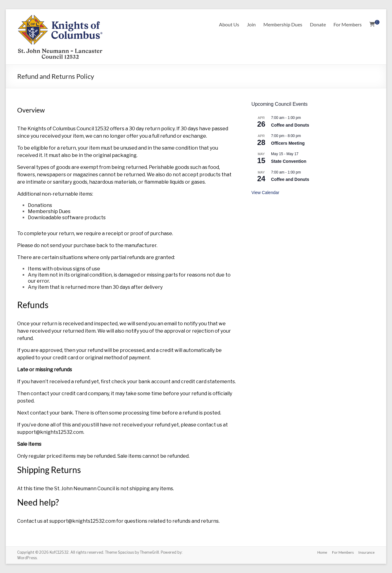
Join (251, 24)
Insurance (367, 552)
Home (322, 552)
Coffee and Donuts (290, 125)
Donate (318, 24)
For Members (348, 24)
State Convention (289, 161)
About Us (229, 24)
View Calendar (265, 193)
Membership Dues (283, 24)
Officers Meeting (288, 143)
